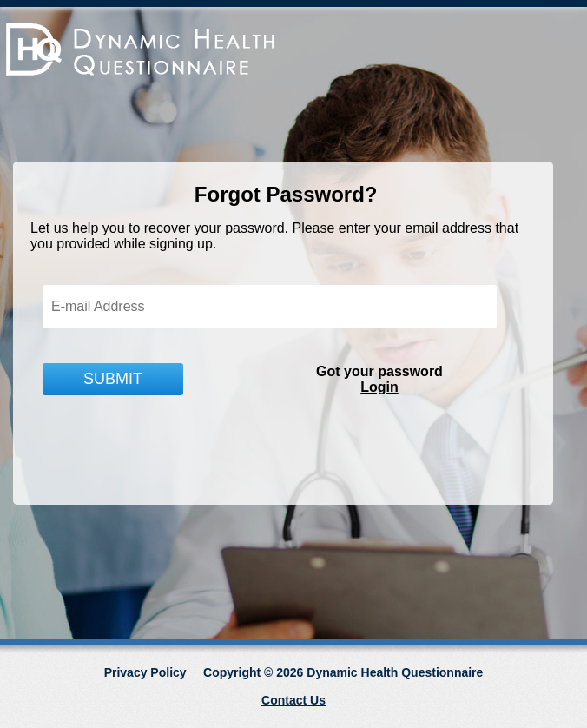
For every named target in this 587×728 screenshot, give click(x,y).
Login (379, 387)
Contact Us (293, 700)
